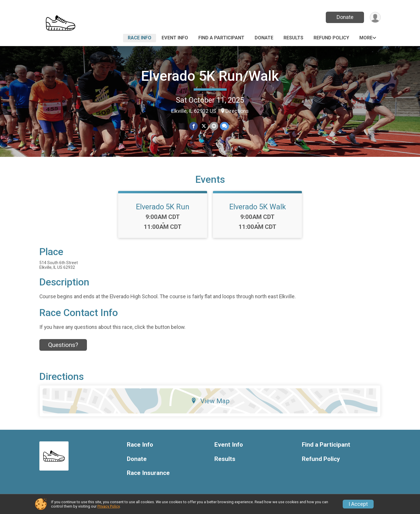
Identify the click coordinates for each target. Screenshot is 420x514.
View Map (210, 401)
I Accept (358, 504)
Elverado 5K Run (163, 207)
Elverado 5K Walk (258, 207)
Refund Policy (331, 38)
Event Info (175, 38)
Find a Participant (221, 38)
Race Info (140, 38)
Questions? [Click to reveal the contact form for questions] (63, 345)
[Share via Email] (214, 126)
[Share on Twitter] (204, 126)
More (366, 38)
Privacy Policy (108, 506)
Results (293, 38)
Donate (345, 17)
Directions (237, 111)
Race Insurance (148, 473)
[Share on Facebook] (194, 126)
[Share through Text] (224, 126)
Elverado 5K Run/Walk (210, 76)
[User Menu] (375, 17)
